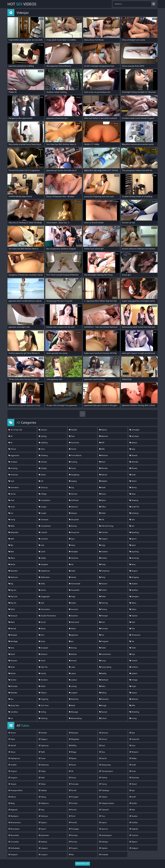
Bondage (13, 641)
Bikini (12, 609)
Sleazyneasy (105, 765)
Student (133, 584)
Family (42, 673)
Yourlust (134, 835)
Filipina (43, 693)
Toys (132, 654)
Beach (12, 564)
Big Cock (13, 596)
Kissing (73, 648)
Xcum (133, 771)
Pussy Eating (105, 667)
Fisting (42, 712)
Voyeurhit (134, 739)
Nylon (103, 500)
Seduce (133, 443)
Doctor (42, 590)
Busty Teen (14, 705)
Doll (41, 603)
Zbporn (133, 842)
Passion (103, 584)
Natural (103, 475)
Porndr (73, 790)
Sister (133, 475)
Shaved (133, 455)
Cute (41, 545)
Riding (103, 693)
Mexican (104, 436)
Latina (72, 673)
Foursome (74, 443)
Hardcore (74, 558)
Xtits (132, 810)
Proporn (73, 848)
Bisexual (13, 616)
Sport (133, 545)
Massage (73, 712)
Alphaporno (14, 758)
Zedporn (134, 848)
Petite (102, 596)
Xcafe (133, 765)
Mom (102, 462)
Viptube (103, 848)
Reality (103, 673)
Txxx (102, 816)
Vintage (133, 680)
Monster (104, 468)
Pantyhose (104, 571)
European (43, 648)
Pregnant (104, 641)
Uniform (134, 667)
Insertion (74, 616)
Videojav (104, 842)
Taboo (133, 603)
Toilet (133, 648)
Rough (103, 705)
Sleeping (134, 500)
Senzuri (103, 739)
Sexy (132, 449)
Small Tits (134, 507)
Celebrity (43, 443)
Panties (103, 558)
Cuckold (43, 532)
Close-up (43, 487)
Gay (71, 487)
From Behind (75, 455)
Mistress (104, 455)
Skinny (133, 487)
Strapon (134, 571)
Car (11, 718)
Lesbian (73, 680)
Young (133, 718)
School (103, 718)
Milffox (73, 745)
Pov (102, 635)
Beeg (12, 803)
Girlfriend (74, 500)
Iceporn (43, 822)
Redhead (104, 680)
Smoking (134, 513)
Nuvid (72, 765)
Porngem (74, 797)
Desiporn (13, 854)
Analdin (13, 765)
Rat (71, 854)
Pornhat (73, 803)
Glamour (73, 507)
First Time (44, 705)
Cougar (43, 507)
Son (132, 526)
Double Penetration (47, 616)
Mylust (73, 758)
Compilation (45, 500)
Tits (132, 641)
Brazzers (13, 661)
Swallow (134, 590)
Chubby (43, 468)
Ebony (42, 628)
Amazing (13, 468)
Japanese (73, 635)
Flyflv (42, 752)
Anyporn (13, 778)
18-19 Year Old (15, 430)
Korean (73, 661)
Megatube (74, 739)
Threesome (135, 635)
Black (12, 622)
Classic (42, 475)
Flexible (73, 430)
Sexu (102, 752)
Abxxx (12, 752)
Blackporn (14, 816)
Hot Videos (22, 4)
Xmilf (133, 797)
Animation (14, 487)
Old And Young (106, 526)
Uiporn (103, 822)
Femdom (43, 680)
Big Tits (12, 603)
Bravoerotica (15, 822)
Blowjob (13, 635)
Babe (11, 526)
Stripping (134, 577)
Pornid (73, 810)
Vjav (132, 733)
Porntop (73, 835)
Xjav (132, 790)
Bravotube (14, 835)
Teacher (133, 616)
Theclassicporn (106, 771)
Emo (41, 635)
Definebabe (14, 848)
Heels (72, 571)
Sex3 (102, 745)
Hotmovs (43, 816)
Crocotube (14, 842)
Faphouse (44, 745)
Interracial (74, 622)
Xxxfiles (134, 822)
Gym (72, 539)
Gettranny (44, 765)
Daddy (42, 558)
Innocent (73, 609)
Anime (12, 494)
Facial (42, 661)
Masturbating (75, 718)
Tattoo (133, 609)
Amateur (13, 462)
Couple (42, 513)
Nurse (103, 494)
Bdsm (12, 558)
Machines (74, 699)
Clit (41, 481)
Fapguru (43, 739)
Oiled (102, 513)
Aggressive (14, 455)
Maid (72, 705)
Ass (11, 513)
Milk (102, 449)
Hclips (42, 771)
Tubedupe (104, 790)
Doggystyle (44, 596)
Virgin (133, 686)
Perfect (103, 590)
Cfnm (42, 449)
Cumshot (43, 539)
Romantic (104, 699)
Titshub (103, 778)
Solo (132, 519)
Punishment (105, 654)
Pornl (72, 816)
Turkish (133, 661)
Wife (132, 705)
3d (10, 436)
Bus (11, 699)
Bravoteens (14, 829)
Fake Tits (43, 667)
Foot (72, 436)
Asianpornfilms (16, 790)
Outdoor (104, 552)
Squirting (134, 552)
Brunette (13, 686)
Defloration (44, 577)
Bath (11, 539)
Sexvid (103, 758)
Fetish (42, 686)
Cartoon (43, 430)
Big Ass (12, 590)
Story (133, 564)
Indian (72, 603)
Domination (44, 609)
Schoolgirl (134, 430)
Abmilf (12, 745)
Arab (11, 500)
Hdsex (42, 784)
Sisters (133, 481)
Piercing (103, 603)
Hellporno (44, 803)
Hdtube (43, 790)
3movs (12, 733)
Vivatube (104, 854)
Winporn (134, 752)
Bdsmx (12, 797)
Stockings (134, 558)
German (73, 494)
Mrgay (73, 752)
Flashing (43, 718)
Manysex (74, 733)
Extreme (43, 654)
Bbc (11, 545)
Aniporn (13, 771)
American (13, 475)
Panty (102, 564)
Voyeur (133, 693)
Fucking (73, 462)
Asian (12, 507)
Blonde (12, 628)
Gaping (73, 481)
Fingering (43, 699)
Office (103, 507)
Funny (72, 468)
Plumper (104, 616)
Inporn (42, 829)
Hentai (73, 577)
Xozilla (133, 803)
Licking (73, 686)
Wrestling (134, 712)
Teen (132, 622)
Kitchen (73, 654)
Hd (71, 564)
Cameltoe (13, 712)
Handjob (73, 552)
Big (11, 584)
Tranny (103, 784)
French (73, 449)
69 (10, 443)
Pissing (103, 609)
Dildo (42, 584)
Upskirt (133, 673)
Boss (11, 648)
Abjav (12, 739)
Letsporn (43, 848)
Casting (43, 436)
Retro (102, 686)
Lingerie (73, 693)
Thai (132, 628)
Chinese (43, 462)
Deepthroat (44, 571)
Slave (133, 494)
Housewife (74, 590)
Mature (103, 430)
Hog (41, 810)
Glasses (73, 513)
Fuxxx (42, 758)
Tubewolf (104, 810)
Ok (71, 771)
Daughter (43, 564)
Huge (72, 596)
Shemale (134, 462)
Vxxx (132, 745)
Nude (102, 487)
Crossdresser (45, 526)
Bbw (11, 552)
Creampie (43, 519)
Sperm (133, 539)
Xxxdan (133, 816)
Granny (73, 526)
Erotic (42, 641)
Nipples (103, 481)
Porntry (73, 842)
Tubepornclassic (107, 803)
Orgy (102, 545)
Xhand (133, 784)
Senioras (104, 733)
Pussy (102, 661)
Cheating (43, 455)
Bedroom (13, 577)
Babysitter (13, 532)
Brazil (12, 654)
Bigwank (13, 810)
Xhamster (134, 778)
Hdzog (42, 797)
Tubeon (103, 797)
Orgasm (103, 539)
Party (102, 577)
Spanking (134, 532)
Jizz (71, 641)
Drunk (42, 622)
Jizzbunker (44, 835)
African (12, 449)
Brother (12, 680)
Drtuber (43, 733)
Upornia (103, 829)
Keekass (43, 842)
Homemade (75, 584)
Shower (133, 468)
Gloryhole (74, 519)
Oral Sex (104, 532)
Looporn (43, 854)
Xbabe (133, 758)
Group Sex (74, 532)
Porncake (74, 784)
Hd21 (42, 778)
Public (103, 648)
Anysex (12, 784)
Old (102, 519)
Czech (42, 552)
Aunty (12, 519)
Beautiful (13, 571)
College (43, 494)
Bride (12, 667)
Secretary (134, 436)
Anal (11, 481)
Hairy (72, 545)
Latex (72, 667)
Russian (103, 712)
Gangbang (74, 475)
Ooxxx (73, 778)
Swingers (134, 596)
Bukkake (13, 693)
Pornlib (73, 822)
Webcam (134, 699)
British (12, 673)
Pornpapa (74, 829)
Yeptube (134, 829)
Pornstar (104, 628)
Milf (102, 443)
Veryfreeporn (105, 835)
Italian (72, 628)
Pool (102, 622)
